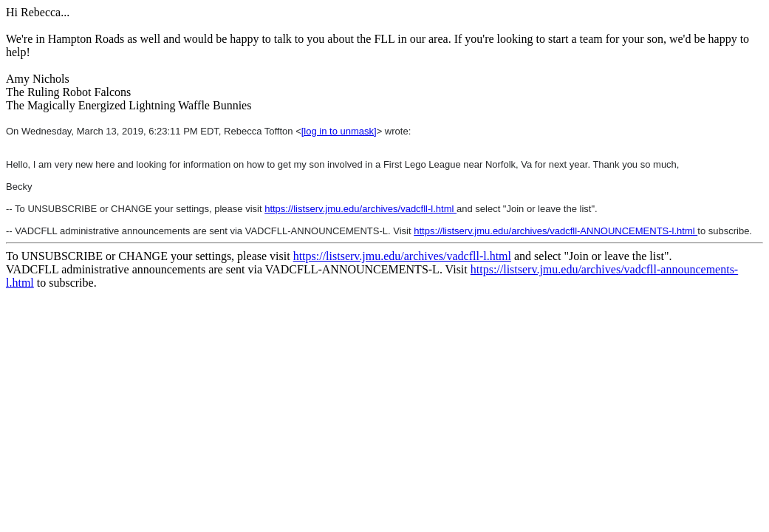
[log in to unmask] (339, 131)
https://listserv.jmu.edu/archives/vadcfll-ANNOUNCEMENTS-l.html (556, 231)
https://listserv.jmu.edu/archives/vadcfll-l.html (360, 209)
